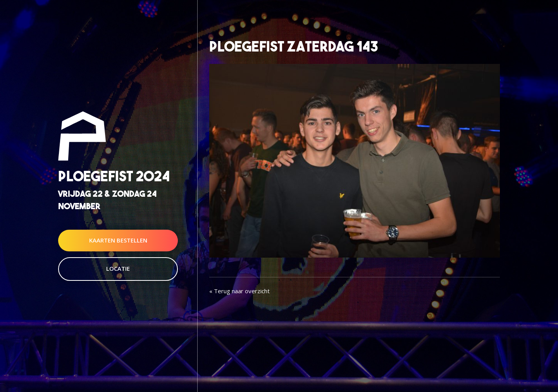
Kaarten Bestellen (118, 240)
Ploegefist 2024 (114, 176)
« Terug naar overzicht (239, 291)
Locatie (118, 268)
